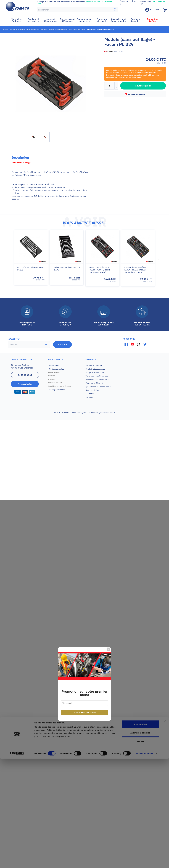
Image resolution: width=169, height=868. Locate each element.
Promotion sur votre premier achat (84, 443)
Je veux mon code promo (85, 462)
